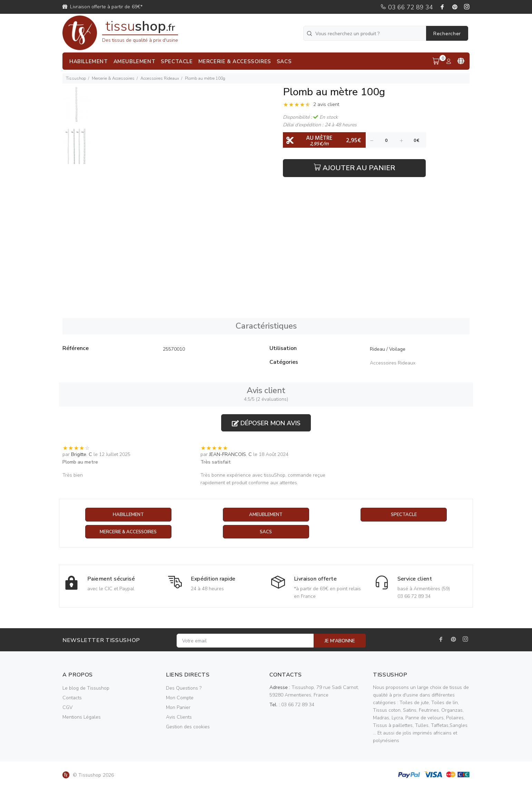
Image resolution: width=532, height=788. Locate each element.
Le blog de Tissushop (86, 688)
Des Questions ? (184, 688)
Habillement (128, 515)
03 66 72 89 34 (407, 7)
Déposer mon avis (266, 423)
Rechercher (447, 34)
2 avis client (326, 104)
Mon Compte (180, 698)
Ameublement (266, 515)
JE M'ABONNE (340, 641)
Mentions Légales (82, 717)
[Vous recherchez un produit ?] (365, 33)
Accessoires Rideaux (160, 78)
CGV (67, 708)
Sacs (266, 532)
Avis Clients (179, 717)
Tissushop (76, 78)
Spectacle (404, 515)
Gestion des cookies (188, 727)
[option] (76, 108)
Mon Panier (178, 708)
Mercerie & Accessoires (113, 78)
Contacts (72, 698)
